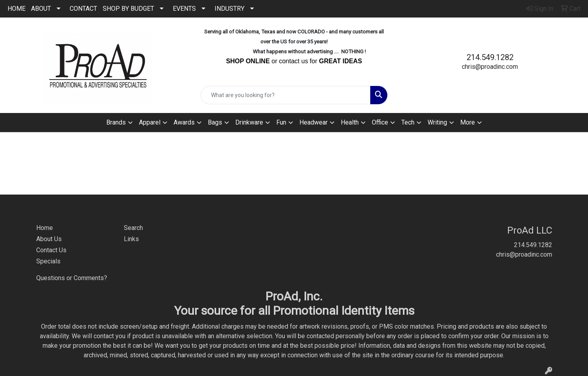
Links (131, 239)
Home (45, 228)
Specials (48, 261)
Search (133, 228)
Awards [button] (184, 122)
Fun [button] (281, 122)
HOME (17, 9)
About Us (49, 239)
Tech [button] (408, 122)
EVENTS (184, 9)
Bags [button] (215, 122)
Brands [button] (116, 122)
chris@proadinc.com (490, 67)
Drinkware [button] (249, 122)
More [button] (468, 122)
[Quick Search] (285, 95)
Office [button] (380, 122)
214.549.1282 (490, 57)
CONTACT (83, 9)
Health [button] (350, 122)
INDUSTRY (230, 9)
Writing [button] (437, 122)
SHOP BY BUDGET (128, 9)
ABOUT (41, 9)
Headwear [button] (314, 122)
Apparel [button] (150, 122)
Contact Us (51, 250)
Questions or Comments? (72, 278)
